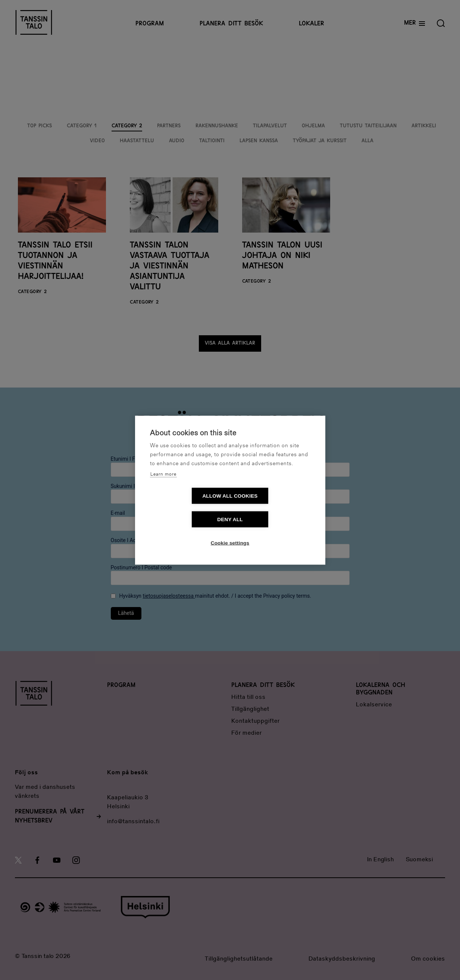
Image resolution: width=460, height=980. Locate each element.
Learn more (163, 486)
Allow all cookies (187, 508)
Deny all (273, 508)
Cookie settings (230, 531)
